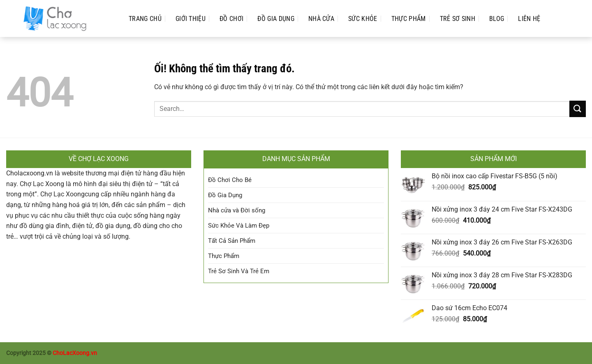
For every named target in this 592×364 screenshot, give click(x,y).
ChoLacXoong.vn (75, 353)
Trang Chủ (145, 19)
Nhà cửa (321, 19)
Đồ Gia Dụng (276, 19)
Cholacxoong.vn (30, 173)
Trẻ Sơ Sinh (458, 19)
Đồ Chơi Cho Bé (230, 180)
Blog (497, 19)
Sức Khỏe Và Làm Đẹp (239, 226)
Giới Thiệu (191, 19)
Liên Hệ (529, 19)
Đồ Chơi (231, 19)
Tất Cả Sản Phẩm (232, 241)
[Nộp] (578, 109)
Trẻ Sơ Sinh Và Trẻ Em (239, 271)
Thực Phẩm (409, 19)
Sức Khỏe (363, 19)
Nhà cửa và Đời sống (237, 210)
